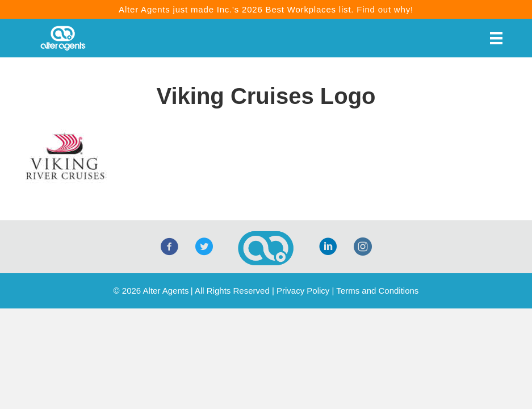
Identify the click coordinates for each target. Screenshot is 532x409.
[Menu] (496, 38)
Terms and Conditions (377, 291)
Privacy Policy (303, 291)
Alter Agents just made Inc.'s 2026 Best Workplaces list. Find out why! (266, 9)
